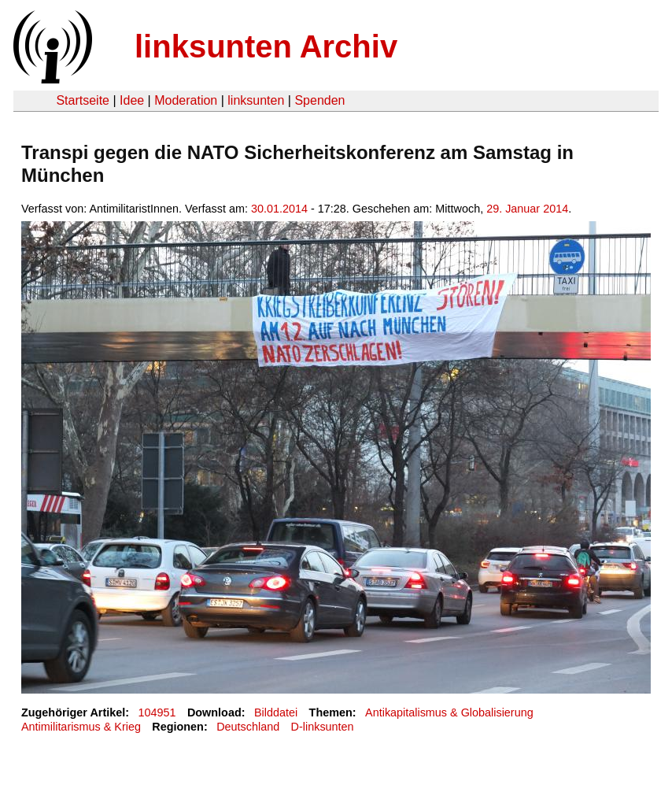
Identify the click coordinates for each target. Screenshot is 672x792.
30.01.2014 (279, 209)
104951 (157, 712)
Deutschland (248, 727)
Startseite (83, 100)
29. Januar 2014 (527, 209)
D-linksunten (323, 727)
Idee (132, 100)
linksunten (256, 100)
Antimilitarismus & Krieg (81, 727)
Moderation (186, 100)
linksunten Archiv (266, 46)
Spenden (319, 100)
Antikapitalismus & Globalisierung (449, 712)
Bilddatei (276, 712)
